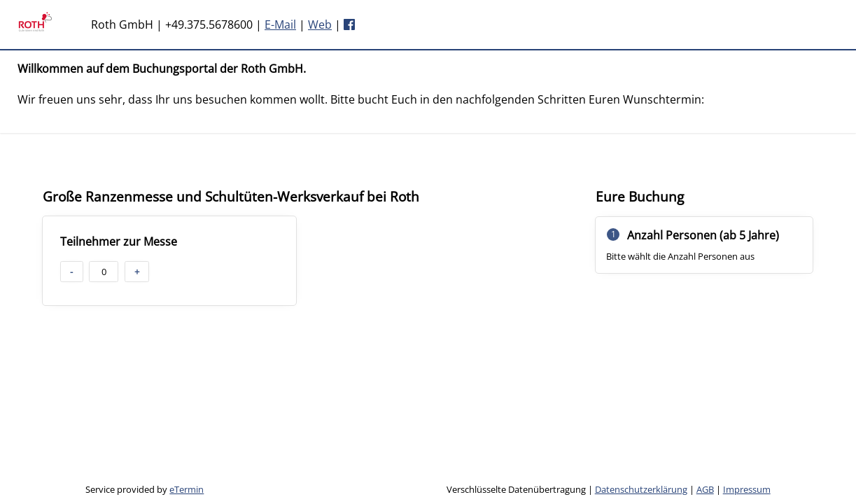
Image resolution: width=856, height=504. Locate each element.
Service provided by (145, 489)
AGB (705, 489)
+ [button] (137, 272)
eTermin (187, 489)
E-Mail (280, 24)
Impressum (747, 489)
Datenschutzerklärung (641, 489)
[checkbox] (169, 261)
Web (320, 24)
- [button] (71, 272)
